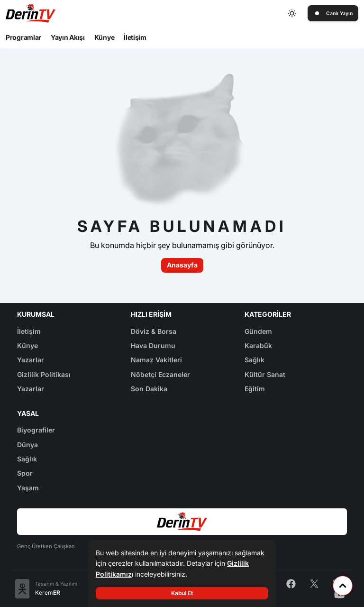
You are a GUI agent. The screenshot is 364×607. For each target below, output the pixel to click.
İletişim (135, 37)
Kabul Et (182, 593)
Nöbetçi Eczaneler (160, 374)
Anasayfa (182, 265)
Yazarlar (31, 360)
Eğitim (255, 389)
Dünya (27, 445)
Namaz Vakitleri (156, 360)
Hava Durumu (153, 345)
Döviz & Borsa (154, 331)
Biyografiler (36, 430)
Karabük (258, 345)
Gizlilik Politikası (44, 374)
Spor (25, 473)
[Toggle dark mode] (292, 13)
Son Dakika (149, 389)
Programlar (23, 37)
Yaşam (28, 488)
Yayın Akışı (68, 37)
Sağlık (255, 360)
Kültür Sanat (265, 374)
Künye (105, 37)
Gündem (258, 331)
